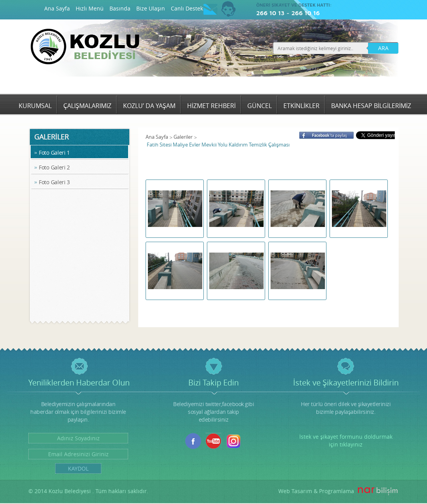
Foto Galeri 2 (54, 167)
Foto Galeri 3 (54, 182)
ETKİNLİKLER (301, 106)
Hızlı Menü (90, 8)
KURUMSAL (35, 106)
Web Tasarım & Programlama (316, 491)
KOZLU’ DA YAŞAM (149, 106)
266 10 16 (305, 13)
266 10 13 (270, 13)
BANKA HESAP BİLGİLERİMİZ (371, 106)
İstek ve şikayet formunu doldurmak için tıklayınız (346, 440)
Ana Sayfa (57, 8)
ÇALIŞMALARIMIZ (87, 106)
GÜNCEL (259, 106)
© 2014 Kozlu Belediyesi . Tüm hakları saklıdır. (88, 491)
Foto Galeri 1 (54, 153)
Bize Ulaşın (151, 8)
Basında (120, 8)
